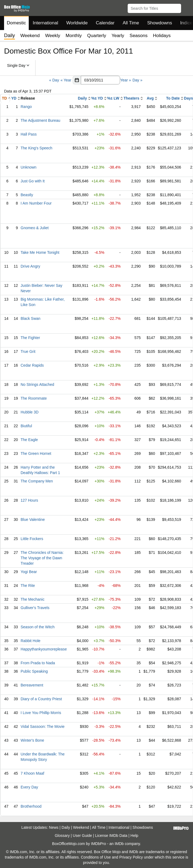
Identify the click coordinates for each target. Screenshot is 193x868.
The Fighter (30, 338)
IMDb (119, 844)
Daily (82, 98)
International (46, 23)
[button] (186, 7)
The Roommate (34, 398)
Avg (150, 98)
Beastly (27, 195)
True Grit (28, 351)
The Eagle (29, 440)
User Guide (83, 836)
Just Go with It (33, 181)
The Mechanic (33, 599)
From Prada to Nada (38, 663)
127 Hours (29, 500)
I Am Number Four (36, 203)
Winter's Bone (32, 740)
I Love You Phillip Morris (41, 713)
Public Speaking (34, 671)
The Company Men (37, 481)
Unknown (28, 167)
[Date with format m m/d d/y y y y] (100, 80)
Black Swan (30, 318)
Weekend (30, 36)
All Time (131, 23)
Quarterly (97, 36)
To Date (173, 98)
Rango (26, 107)
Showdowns (160, 23)
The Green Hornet (36, 453)
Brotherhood (31, 806)
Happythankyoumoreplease (44, 649)
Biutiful (26, 426)
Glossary (62, 836)
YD (14, 98)
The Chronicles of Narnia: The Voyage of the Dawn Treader (42, 558)
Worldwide (77, 23)
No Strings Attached (37, 384)
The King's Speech (36, 148)
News (54, 827)
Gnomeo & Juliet (35, 228)
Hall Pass (29, 134)
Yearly (118, 36)
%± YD (97, 98)
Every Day (29, 787)
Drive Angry (30, 266)
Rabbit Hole (30, 641)
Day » (138, 80)
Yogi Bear (29, 572)
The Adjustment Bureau (40, 120)
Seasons (139, 36)
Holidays (162, 36)
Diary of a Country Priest (41, 699)
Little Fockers (32, 539)
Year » (126, 80)
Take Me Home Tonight (40, 252)
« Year (66, 80)
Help (134, 836)
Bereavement (32, 685)
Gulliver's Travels (35, 608)
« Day (54, 80)
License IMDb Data (111, 836)
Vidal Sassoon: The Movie (43, 726)
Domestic (16, 23)
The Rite (28, 586)
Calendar (105, 23)
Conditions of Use (96, 857)
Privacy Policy (131, 857)
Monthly (74, 36)
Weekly (53, 36)
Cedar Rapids (32, 365)
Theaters (131, 98)
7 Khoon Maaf (32, 773)
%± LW (113, 98)
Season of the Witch (38, 627)
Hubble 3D (30, 412)
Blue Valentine (33, 520)
